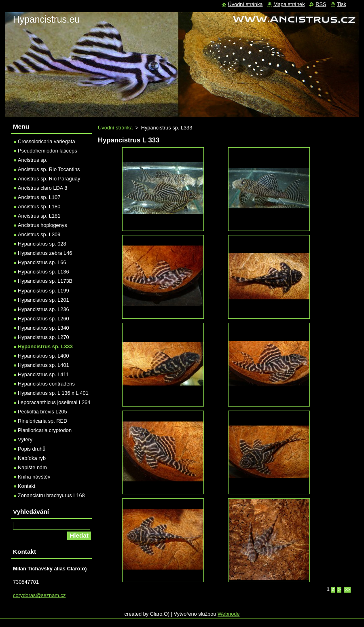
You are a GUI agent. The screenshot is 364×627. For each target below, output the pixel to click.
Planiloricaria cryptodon (45, 430)
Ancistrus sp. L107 (39, 197)
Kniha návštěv (34, 477)
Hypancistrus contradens (46, 384)
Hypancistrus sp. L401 (43, 365)
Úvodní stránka (115, 128)
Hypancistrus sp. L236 (43, 309)
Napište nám (32, 467)
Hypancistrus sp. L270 (43, 337)
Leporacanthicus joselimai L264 (54, 402)
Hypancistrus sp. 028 (42, 244)
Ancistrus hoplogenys (42, 225)
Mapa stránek (289, 4)
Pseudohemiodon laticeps (48, 151)
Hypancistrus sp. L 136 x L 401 (53, 393)
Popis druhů (32, 449)
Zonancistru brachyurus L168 (51, 495)
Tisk (342, 4)
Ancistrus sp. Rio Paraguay (49, 179)
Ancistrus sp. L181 (39, 216)
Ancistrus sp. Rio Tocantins (49, 169)
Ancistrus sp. (33, 160)
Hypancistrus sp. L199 (43, 291)
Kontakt (26, 486)
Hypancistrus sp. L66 (42, 262)
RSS (321, 4)
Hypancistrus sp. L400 (43, 356)
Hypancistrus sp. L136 (43, 272)
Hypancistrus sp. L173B (45, 281)
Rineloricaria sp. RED (42, 421)
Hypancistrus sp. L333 (45, 346)
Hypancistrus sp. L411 (43, 374)
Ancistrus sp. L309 (39, 234)
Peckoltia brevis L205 (42, 412)
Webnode (229, 614)
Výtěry (25, 440)
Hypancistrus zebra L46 (45, 253)
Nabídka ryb (32, 458)
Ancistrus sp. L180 (39, 207)
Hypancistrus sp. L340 (43, 328)
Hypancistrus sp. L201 (43, 300)
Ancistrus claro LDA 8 (42, 188)
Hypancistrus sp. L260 (43, 319)
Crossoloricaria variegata (47, 141)
